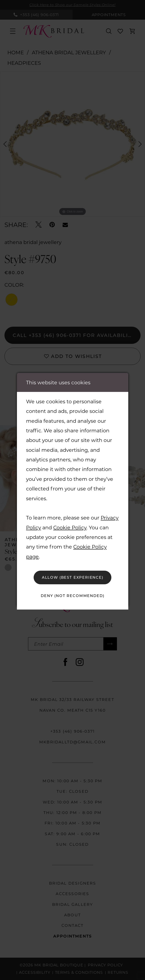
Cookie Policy (70, 527)
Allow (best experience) (73, 577)
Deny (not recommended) (73, 596)
